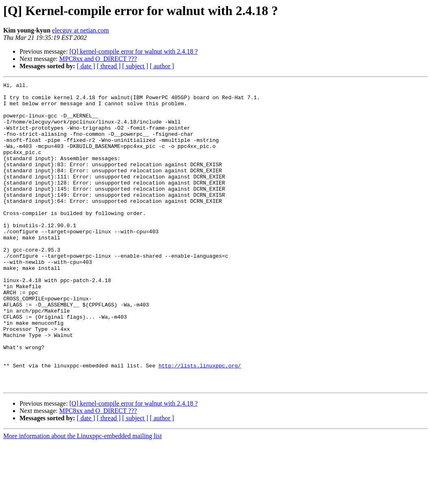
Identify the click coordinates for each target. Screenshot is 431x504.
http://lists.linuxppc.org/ (200, 423)
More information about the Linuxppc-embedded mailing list (82, 497)
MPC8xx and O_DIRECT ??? (98, 59)
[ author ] (162, 66)
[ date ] (86, 66)
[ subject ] (135, 66)
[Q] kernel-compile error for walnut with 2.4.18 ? (134, 51)
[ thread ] (109, 66)
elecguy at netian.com (80, 30)
